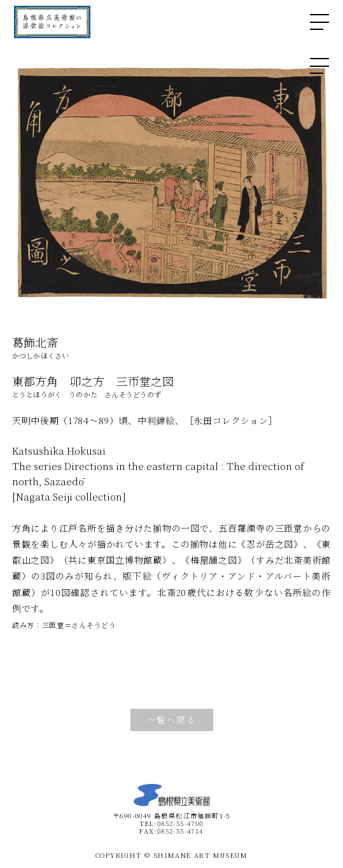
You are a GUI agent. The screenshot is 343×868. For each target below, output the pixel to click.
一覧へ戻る (171, 720)
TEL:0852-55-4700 (171, 823)
